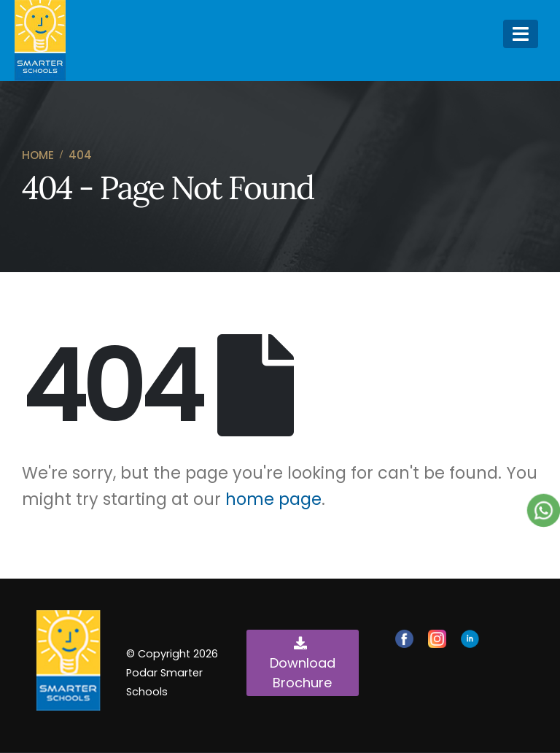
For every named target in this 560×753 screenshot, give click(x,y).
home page (273, 499)
